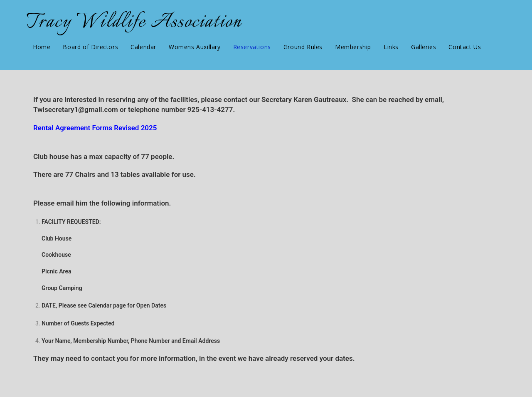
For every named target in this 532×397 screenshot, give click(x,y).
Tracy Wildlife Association (134, 22)
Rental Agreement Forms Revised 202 (93, 128)
